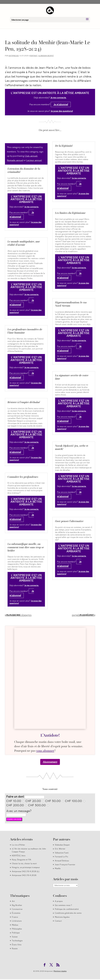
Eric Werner (60, 849)
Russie (15, 949)
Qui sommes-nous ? (63, 905)
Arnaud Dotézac (62, 861)
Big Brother (17, 905)
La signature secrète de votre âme (72, 377)
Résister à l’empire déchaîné (24, 402)
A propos (59, 901)
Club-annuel (31, 156)
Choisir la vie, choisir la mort (24, 864)
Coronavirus (17, 909)
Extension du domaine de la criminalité (24, 170)
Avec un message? (19, 811)
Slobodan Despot (46, 56)
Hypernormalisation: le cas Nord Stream (71, 304)
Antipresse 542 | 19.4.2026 (24, 875)
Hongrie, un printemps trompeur (26, 867)
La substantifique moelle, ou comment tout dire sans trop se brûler (26, 547)
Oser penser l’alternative (69, 521)
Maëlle (58, 868)
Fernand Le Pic (62, 857)
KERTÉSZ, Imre (19, 856)
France (15, 917)
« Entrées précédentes (18, 615)
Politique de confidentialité (67, 909)
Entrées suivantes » (83, 615)
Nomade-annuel (15, 160)
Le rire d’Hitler (18, 845)
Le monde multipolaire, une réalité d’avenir (24, 243)
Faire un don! (15, 797)
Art (13, 901)
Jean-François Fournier (65, 865)
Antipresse (14, 56)
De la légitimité (64, 146)
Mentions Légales (60, 971)
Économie (16, 913)
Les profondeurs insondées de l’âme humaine (25, 331)
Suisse (15, 937)
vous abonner (45, 751)
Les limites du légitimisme (70, 213)
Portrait (34, 56)
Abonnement (50, 762)
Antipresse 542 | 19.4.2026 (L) (26, 871)
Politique (16, 933)
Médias (15, 925)
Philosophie (17, 929)
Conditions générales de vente (68, 913)
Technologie (17, 941)
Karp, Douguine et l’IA (21, 860)
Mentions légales (62, 917)
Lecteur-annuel (34, 160)
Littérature (17, 921)
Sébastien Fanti (62, 853)
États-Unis (17, 945)
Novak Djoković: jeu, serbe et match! (72, 447)
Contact (58, 921)
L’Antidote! (50, 735)
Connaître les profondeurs (23, 477)
